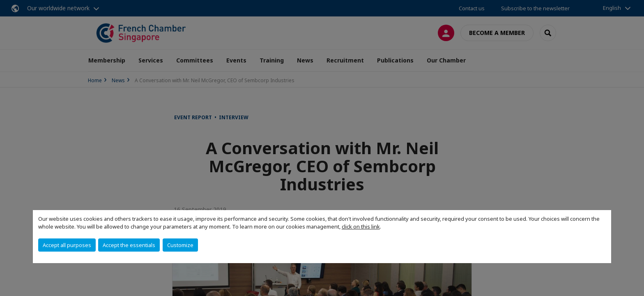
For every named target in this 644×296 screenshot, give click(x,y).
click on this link (361, 227)
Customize (180, 245)
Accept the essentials (129, 245)
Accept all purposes (67, 245)
